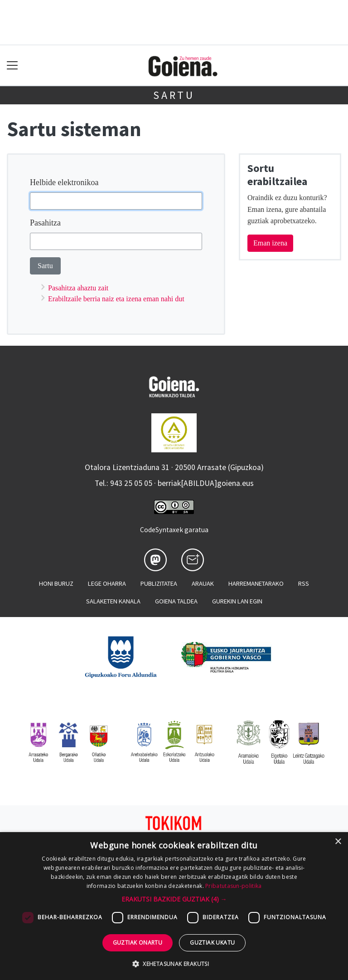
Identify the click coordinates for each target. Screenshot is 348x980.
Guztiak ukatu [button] (212, 943)
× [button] (338, 842)
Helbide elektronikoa (64, 182)
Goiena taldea (176, 601)
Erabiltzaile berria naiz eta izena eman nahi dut (116, 299)
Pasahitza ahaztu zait (78, 288)
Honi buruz (56, 583)
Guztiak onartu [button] (138, 943)
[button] (174, 899)
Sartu (174, 95)
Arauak (203, 583)
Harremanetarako (256, 583)
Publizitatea (159, 583)
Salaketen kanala (113, 601)
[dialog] (174, 906)
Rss (304, 583)
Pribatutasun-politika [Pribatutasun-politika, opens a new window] (233, 886)
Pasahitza (45, 223)
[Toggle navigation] (12, 66)
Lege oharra (107, 583)
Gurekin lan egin (237, 601)
